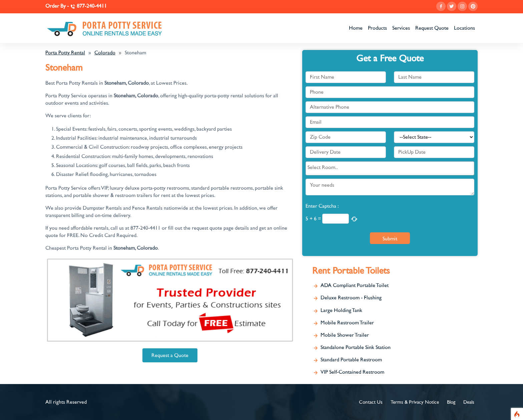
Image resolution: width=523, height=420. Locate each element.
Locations (464, 28)
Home (356, 28)
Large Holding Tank (341, 310)
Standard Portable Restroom (351, 360)
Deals (469, 402)
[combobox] (390, 168)
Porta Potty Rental (65, 53)
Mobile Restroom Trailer (347, 323)
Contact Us (371, 402)
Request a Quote (170, 355)
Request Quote (432, 28)
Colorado (105, 53)
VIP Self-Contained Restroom (352, 372)
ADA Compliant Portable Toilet (355, 285)
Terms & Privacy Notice (415, 402)
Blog (451, 402)
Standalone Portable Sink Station (356, 347)
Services (401, 28)
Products (377, 28)
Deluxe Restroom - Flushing (351, 298)
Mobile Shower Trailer (345, 335)
